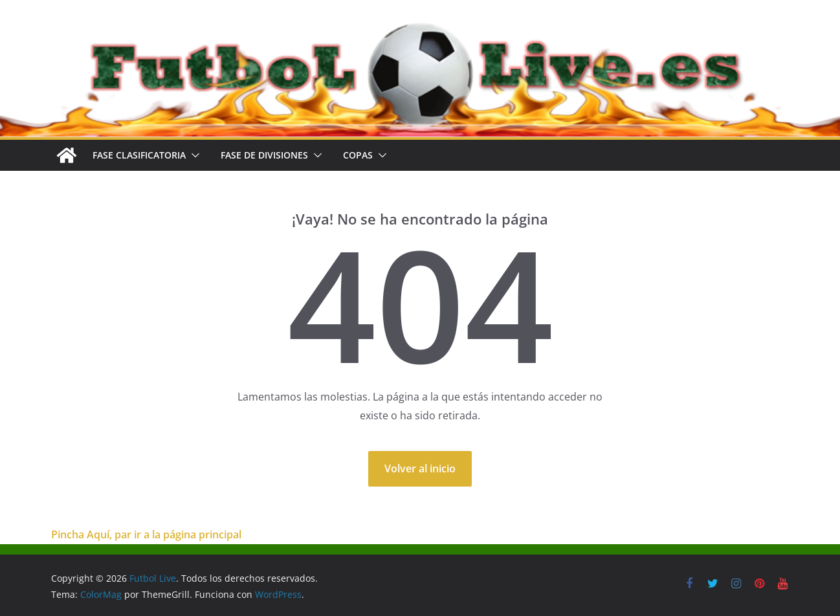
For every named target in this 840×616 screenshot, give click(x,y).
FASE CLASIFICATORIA (139, 155)
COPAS (358, 155)
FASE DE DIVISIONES (264, 155)
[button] (193, 155)
